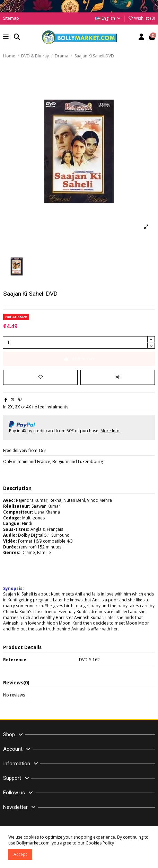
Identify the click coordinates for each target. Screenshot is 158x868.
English (108, 18)
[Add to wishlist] (40, 377)
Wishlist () (141, 18)
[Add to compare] (118, 377)
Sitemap (11, 18)
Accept (20, 854)
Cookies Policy (100, 843)
